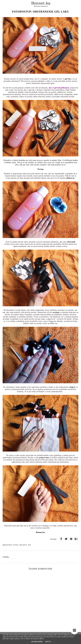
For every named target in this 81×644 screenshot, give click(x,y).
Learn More (37, 642)
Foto (16, 545)
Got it (48, 642)
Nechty (23, 545)
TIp (29, 545)
